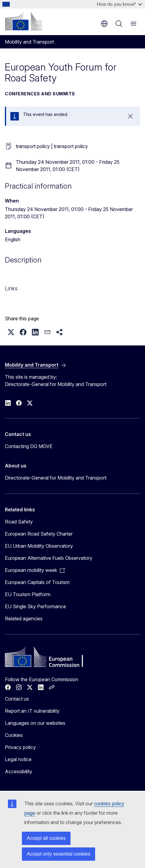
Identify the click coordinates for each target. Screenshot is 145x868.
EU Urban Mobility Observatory (39, 546)
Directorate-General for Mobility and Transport (56, 478)
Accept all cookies (46, 838)
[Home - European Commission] (23, 21)
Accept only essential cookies (59, 854)
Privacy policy (20, 747)
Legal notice (18, 759)
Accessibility (19, 771)
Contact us (17, 699)
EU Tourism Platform (28, 594)
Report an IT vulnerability (32, 711)
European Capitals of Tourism (37, 582)
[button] (11, 332)
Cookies (14, 735)
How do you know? (119, 4)
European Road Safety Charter (39, 534)
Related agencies (24, 619)
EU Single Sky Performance (35, 606)
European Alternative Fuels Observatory (49, 558)
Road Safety (19, 522)
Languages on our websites (35, 723)
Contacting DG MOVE (29, 446)
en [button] (104, 24)
